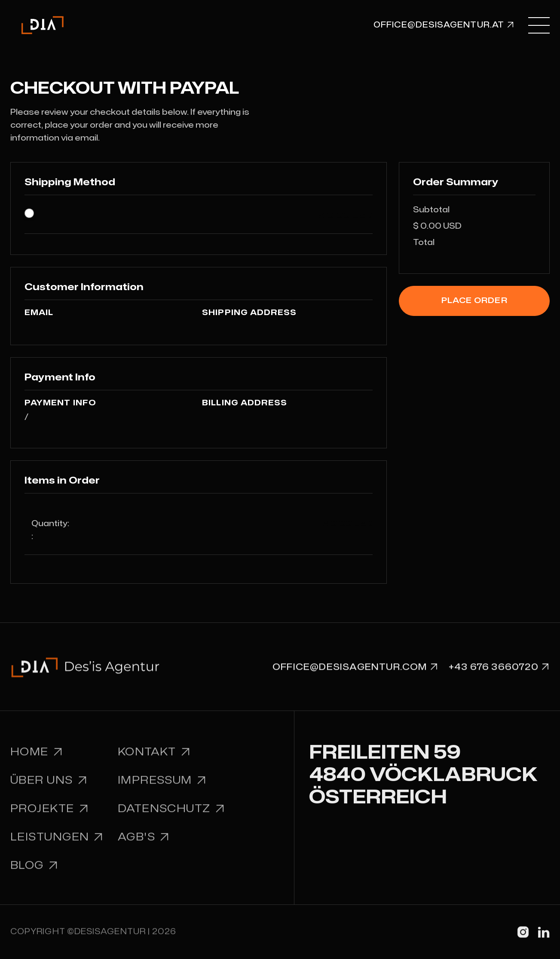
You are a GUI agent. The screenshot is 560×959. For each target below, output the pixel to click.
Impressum (162, 786)
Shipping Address (249, 313)
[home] (43, 25)
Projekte (50, 814)
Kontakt (155, 758)
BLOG (34, 871)
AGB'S (144, 843)
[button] (539, 25)
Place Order (474, 301)
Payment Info (60, 403)
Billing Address (245, 403)
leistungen (57, 843)
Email (39, 313)
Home (37, 758)
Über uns (49, 786)
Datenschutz (171, 814)
